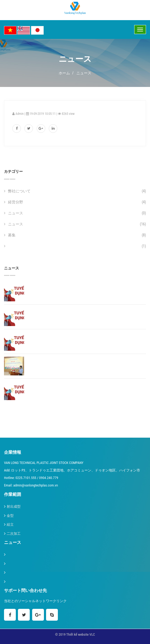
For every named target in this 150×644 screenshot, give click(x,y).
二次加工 (14, 534)
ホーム (64, 73)
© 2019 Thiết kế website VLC (75, 634)
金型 (10, 516)
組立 (10, 524)
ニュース (84, 73)
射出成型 (14, 506)
